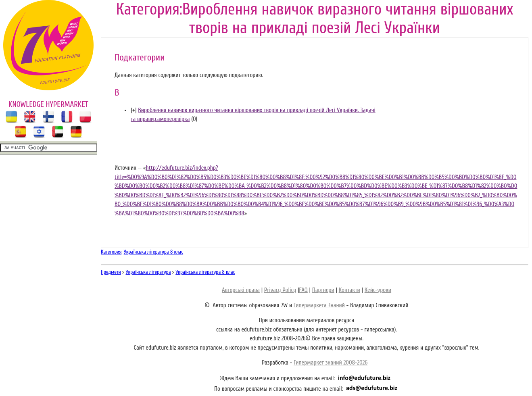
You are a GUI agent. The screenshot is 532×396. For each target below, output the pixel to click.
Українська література (148, 272)
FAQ (303, 290)
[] (134, 110)
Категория (111, 252)
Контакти (349, 290)
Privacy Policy (280, 290)
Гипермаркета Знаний (319, 305)
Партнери (323, 290)
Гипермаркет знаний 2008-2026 (331, 363)
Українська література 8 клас (153, 252)
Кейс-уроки (378, 290)
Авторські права (241, 290)
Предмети (111, 272)
